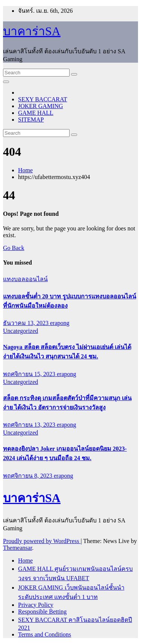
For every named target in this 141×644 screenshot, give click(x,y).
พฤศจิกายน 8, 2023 (28, 476)
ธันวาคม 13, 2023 (27, 323)
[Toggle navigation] (6, 82)
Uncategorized (20, 331)
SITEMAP (31, 120)
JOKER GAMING (41, 106)
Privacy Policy (36, 605)
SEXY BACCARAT (43, 99)
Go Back (14, 248)
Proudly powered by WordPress (42, 541)
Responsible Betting (42, 612)
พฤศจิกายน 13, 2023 (30, 425)
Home (25, 170)
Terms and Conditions (45, 634)
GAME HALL (36, 113)
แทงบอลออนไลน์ (25, 279)
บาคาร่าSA (32, 31)
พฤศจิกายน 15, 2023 (30, 374)
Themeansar (17, 548)
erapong (60, 323)
